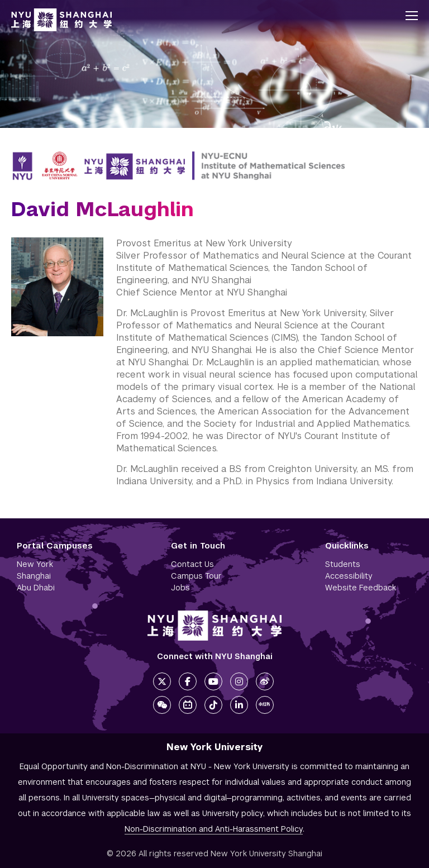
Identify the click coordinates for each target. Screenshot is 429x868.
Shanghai (34, 576)
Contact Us (192, 564)
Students (343, 564)
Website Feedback (361, 588)
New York (35, 564)
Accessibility (349, 576)
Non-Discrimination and (214, 829)
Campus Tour (196, 576)
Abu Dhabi (36, 588)
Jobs (180, 588)
